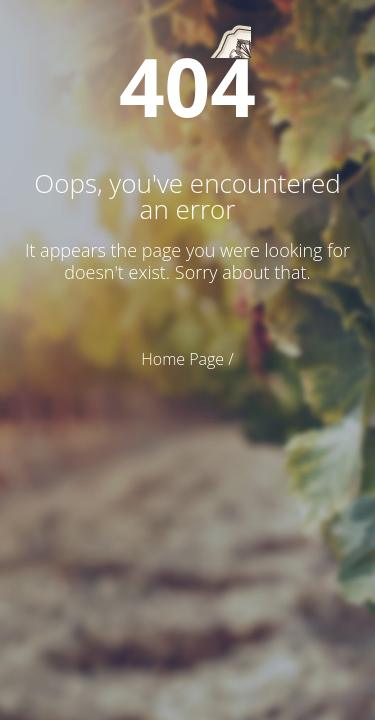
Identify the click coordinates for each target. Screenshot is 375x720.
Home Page (182, 359)
